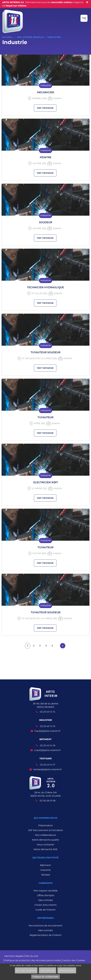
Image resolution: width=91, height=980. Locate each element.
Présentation (46, 826)
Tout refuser (47, 971)
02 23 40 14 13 (48, 726)
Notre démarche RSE (46, 849)
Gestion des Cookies (74, 960)
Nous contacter (46, 845)
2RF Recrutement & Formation (46, 830)
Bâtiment (45, 865)
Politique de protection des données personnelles (33, 960)
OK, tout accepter (26, 971)
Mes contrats (46, 900)
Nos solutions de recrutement (45, 926)
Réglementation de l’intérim (46, 935)
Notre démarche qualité (45, 840)
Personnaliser (67, 971)
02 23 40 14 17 (48, 765)
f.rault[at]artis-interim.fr (47, 731)
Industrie (45, 870)
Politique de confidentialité (46, 977)
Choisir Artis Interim (45, 905)
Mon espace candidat (46, 891)
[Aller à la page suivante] (63, 646)
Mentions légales (14, 956)
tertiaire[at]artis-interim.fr (47, 770)
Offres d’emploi (46, 895)
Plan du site (32, 956)
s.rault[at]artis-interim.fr (47, 750)
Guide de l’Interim (46, 910)
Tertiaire (46, 875)
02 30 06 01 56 (48, 801)
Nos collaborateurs (45, 835)
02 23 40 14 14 (48, 712)
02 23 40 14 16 (48, 746)
